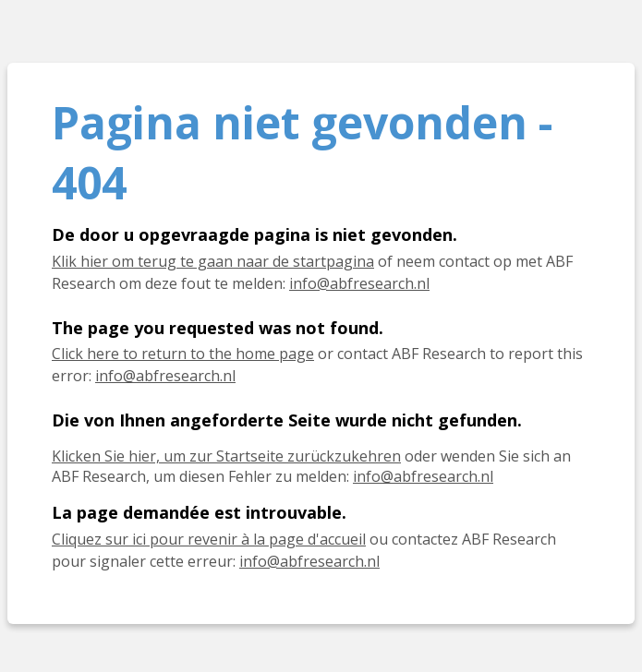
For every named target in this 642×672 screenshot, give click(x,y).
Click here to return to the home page (183, 354)
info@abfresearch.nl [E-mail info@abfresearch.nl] (359, 283)
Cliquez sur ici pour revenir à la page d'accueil (209, 539)
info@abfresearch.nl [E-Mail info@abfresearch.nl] (423, 476)
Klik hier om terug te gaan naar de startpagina (213, 261)
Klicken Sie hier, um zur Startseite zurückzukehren (226, 456)
